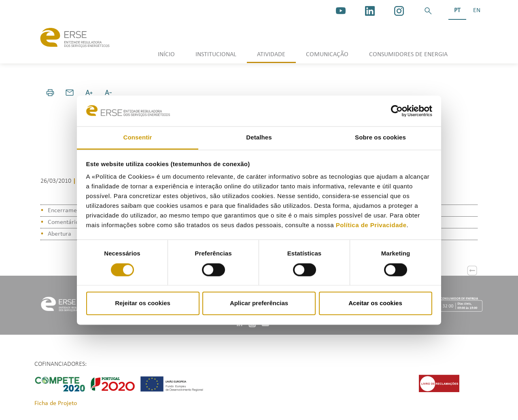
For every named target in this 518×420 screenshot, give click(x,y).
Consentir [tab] (138, 138)
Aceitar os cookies (375, 303)
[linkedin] (370, 11)
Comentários (65, 222)
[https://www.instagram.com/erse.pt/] (399, 11)
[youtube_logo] (341, 11)
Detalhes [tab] (259, 138)
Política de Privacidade (371, 225)
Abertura (59, 234)
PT (457, 11)
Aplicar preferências (259, 303)
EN (477, 11)
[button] (428, 11)
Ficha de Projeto (56, 403)
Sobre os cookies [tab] (380, 138)
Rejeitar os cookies (143, 303)
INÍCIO (166, 55)
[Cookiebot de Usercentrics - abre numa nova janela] (397, 111)
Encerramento (67, 211)
